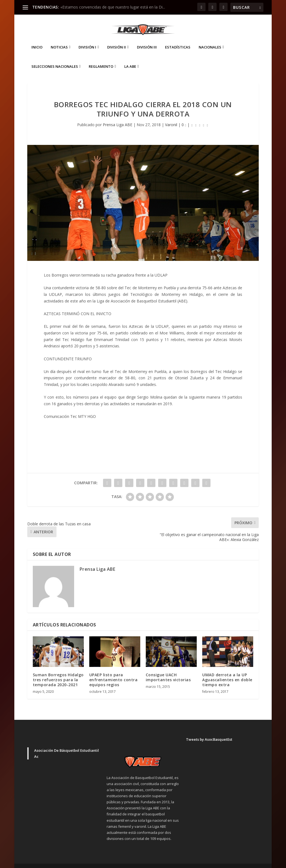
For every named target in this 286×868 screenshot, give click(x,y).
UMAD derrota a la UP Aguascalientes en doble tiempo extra (227, 671)
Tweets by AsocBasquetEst (209, 731)
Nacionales (210, 39)
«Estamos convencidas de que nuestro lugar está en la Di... (113, 7)
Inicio (37, 39)
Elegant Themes (66, 862)
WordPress (124, 862)
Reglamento (101, 58)
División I (87, 39)
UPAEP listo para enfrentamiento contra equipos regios (114, 671)
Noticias (59, 39)
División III (147, 39)
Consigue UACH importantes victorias (168, 669)
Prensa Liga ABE (118, 116)
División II (117, 39)
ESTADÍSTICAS (178, 39)
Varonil (171, 116)
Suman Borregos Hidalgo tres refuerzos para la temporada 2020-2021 (58, 671)
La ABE (130, 58)
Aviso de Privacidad (216, 861)
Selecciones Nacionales (55, 58)
